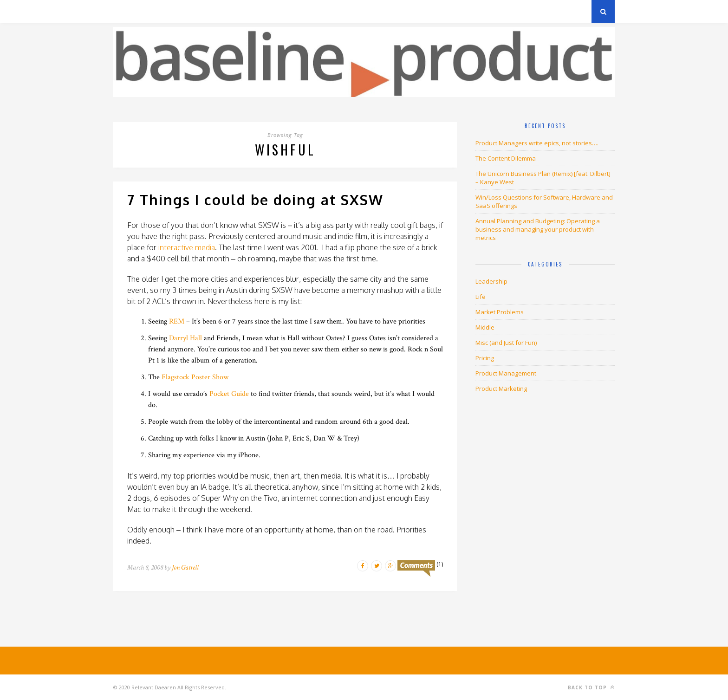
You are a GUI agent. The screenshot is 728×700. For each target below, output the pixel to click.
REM (177, 321)
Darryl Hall (185, 338)
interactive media (187, 247)
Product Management (506, 373)
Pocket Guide (229, 394)
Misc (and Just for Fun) (506, 343)
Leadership (491, 281)
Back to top (591, 687)
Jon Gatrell (185, 567)
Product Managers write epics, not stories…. (537, 143)
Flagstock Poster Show (195, 377)
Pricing (485, 358)
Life (481, 297)
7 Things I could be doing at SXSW (255, 200)
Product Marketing (501, 389)
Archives (127, 11)
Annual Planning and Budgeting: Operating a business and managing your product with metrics (538, 229)
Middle (485, 327)
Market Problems (500, 312)
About (224, 11)
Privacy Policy (178, 11)
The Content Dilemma (506, 158)
